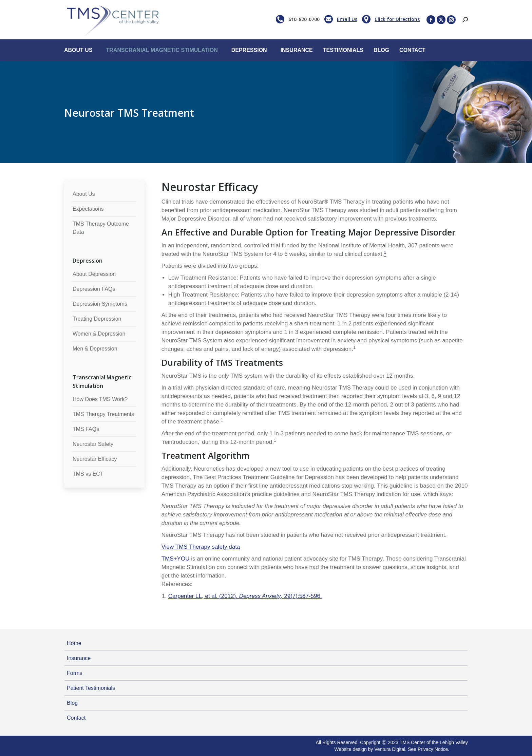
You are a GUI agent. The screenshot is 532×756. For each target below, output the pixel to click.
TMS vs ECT (88, 474)
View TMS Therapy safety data (201, 547)
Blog (72, 703)
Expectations (88, 209)
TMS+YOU (176, 559)
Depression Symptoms (100, 304)
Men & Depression (95, 349)
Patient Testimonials (91, 688)
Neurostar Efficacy (95, 459)
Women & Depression (99, 334)
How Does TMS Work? (100, 399)
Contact (76, 718)
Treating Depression (97, 319)
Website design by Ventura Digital (370, 749)
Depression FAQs (94, 289)
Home (74, 643)
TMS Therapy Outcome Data (101, 228)
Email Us (347, 19)
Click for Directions (397, 19)
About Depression (94, 274)
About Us (84, 194)
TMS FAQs (86, 429)
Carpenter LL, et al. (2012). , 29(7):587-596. (245, 596)
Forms (74, 673)
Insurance (79, 658)
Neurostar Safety (93, 444)
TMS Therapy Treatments (103, 414)
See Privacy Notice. (429, 749)
